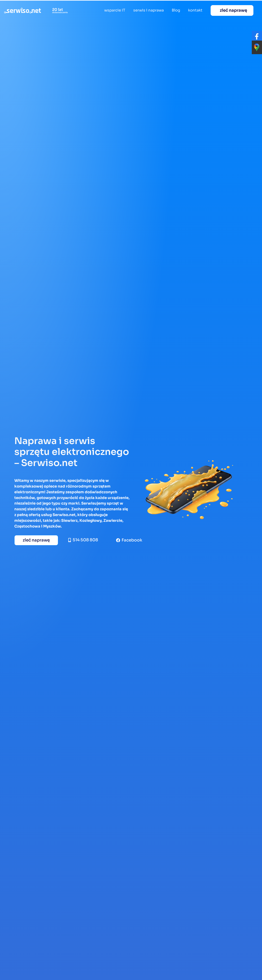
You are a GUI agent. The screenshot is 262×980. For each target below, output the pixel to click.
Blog (176, 10)
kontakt (195, 10)
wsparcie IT (115, 10)
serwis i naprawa (149, 10)
